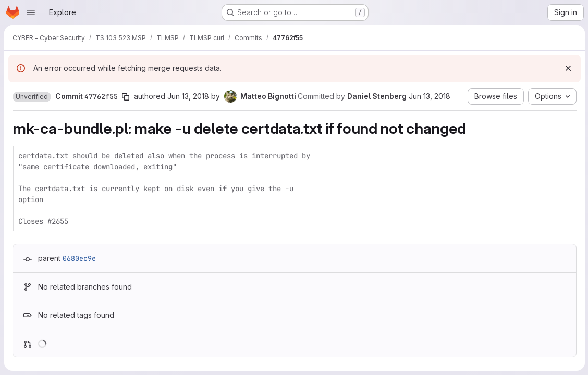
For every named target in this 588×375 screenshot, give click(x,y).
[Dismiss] (567, 68)
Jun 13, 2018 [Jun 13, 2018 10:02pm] (430, 96)
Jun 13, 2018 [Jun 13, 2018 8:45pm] (188, 96)
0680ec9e (79, 258)
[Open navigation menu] (31, 12)
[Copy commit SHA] (126, 97)
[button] (32, 97)
